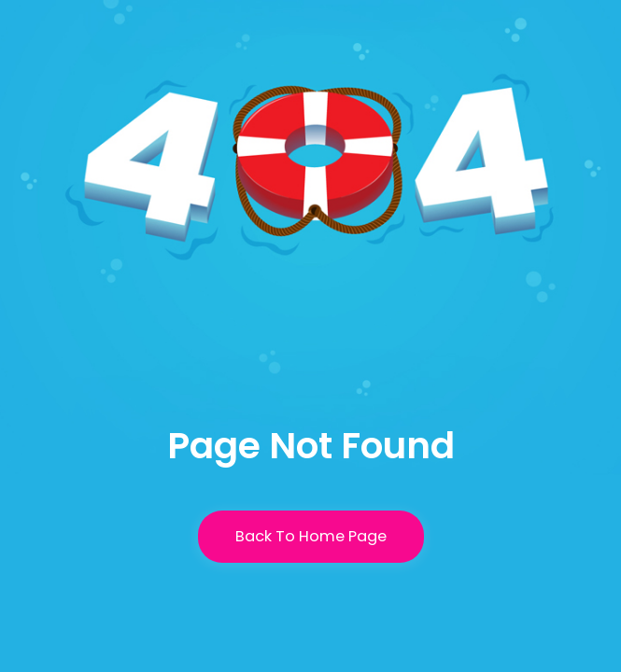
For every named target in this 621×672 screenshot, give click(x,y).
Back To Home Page (311, 536)
